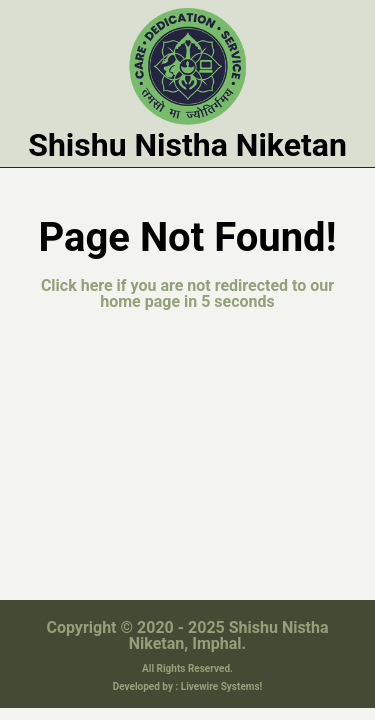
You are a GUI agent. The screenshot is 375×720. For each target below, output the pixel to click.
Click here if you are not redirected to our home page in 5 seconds (187, 285)
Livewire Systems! (222, 668)
